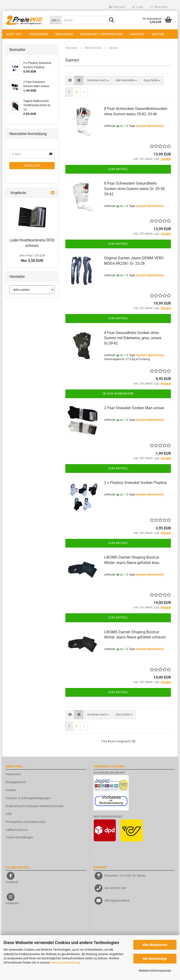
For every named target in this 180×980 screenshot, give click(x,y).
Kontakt (11, 792)
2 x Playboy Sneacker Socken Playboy (135, 485)
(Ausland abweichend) (150, 128)
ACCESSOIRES (39, 34)
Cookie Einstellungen (19, 840)
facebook (12, 884)
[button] (117, 7)
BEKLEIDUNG (64, 34)
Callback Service (17, 832)
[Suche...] (55, 20)
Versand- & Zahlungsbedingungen (28, 800)
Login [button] (138, 7)
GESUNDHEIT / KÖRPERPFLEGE (101, 34)
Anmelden (32, 168)
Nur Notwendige (155, 959)
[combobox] (98, 83)
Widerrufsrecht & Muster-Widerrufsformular (35, 808)
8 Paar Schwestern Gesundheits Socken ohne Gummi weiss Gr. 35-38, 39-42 (135, 191)
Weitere (158, 34)
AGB (9, 816)
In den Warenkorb (118, 396)
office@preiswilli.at (117, 903)
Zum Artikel (118, 171)
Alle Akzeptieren (155, 945)
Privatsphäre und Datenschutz (26, 824)
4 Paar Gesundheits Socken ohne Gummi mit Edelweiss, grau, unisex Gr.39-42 (133, 340)
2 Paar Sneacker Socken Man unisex (134, 410)
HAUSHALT (137, 34)
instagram (12, 905)
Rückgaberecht (16, 784)
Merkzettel (159, 7)
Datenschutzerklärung (65, 962)
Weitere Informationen (155, 971)
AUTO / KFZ (14, 34)
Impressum (13, 776)
